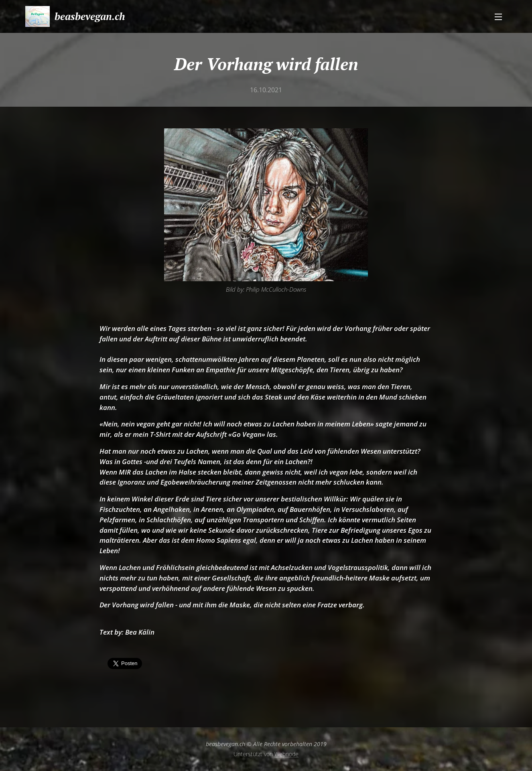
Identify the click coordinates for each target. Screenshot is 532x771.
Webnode (286, 754)
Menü (498, 17)
